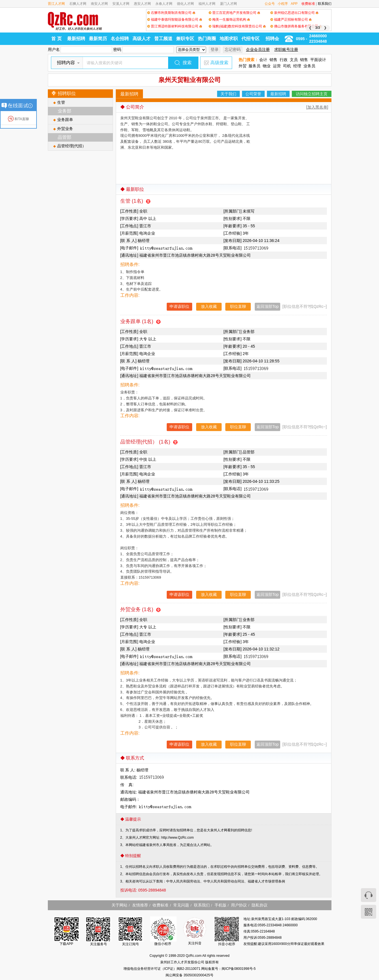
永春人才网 (164, 4)
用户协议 (239, 905)
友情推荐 (140, 905)
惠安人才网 (142, 4)
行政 (284, 60)
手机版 (220, 905)
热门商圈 (207, 39)
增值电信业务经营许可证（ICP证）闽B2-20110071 (162, 969)
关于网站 (119, 905)
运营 (277, 66)
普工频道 (163, 39)
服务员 (254, 66)
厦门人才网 (228, 4)
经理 (297, 66)
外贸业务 (65, 129)
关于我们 (228, 94)
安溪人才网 (121, 4)
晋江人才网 (56, 4)
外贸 (243, 66)
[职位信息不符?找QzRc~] (305, 306)
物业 (267, 66)
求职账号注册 (286, 49)
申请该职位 (179, 306)
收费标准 (308, 4)
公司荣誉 (253, 94)
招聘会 (272, 39)
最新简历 (98, 39)
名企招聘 (120, 39)
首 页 (56, 39)
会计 (263, 60)
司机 (287, 66)
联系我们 (325, 4)
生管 (61, 102)
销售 (273, 60)
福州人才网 (207, 4)
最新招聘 (76, 39)
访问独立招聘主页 (312, 94)
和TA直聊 (18, 119)
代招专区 (250, 39)
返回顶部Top (268, 306)
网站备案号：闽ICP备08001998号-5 (228, 969)
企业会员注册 (258, 49)
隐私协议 (260, 905)
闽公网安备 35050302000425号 (189, 975)
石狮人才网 (78, 4)
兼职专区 (185, 39)
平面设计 (318, 60)
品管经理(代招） (72, 146)
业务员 (309, 66)
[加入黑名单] (317, 107)
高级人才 (142, 39)
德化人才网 (185, 4)
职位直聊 (238, 306)
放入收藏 (209, 306)
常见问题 (181, 905)
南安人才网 (99, 4)
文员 (294, 60)
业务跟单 (65, 120)
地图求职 (229, 39)
